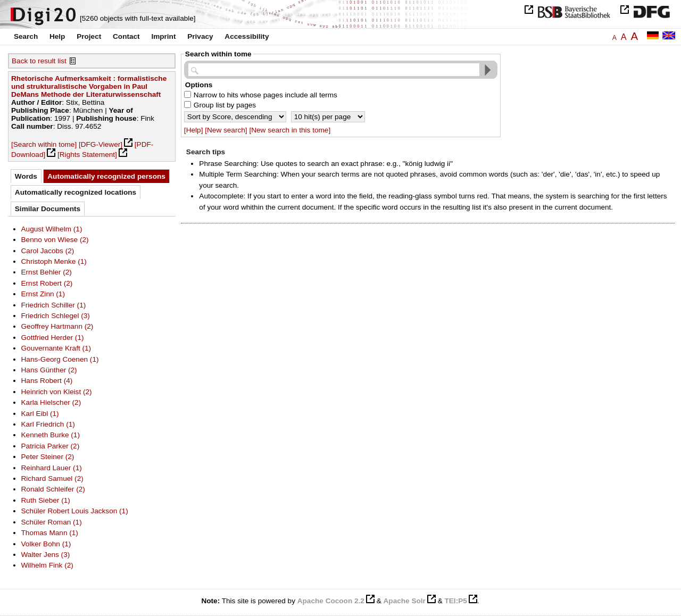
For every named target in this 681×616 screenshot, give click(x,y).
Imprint (163, 36)
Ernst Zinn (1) (43, 294)
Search (26, 36)
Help (57, 36)
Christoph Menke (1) (54, 261)
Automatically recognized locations (76, 192)
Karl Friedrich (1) (48, 424)
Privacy (200, 36)
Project (89, 36)
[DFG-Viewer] (101, 144)
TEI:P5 (455, 601)
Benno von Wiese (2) (55, 240)
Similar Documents (48, 209)
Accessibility (247, 36)
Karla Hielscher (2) (51, 402)
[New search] (226, 130)
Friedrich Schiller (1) (54, 305)
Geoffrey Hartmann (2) (57, 326)
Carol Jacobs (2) (48, 251)
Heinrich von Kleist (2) (57, 392)
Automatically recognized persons (106, 176)
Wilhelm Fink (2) (47, 565)
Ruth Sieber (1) (46, 500)
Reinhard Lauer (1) (52, 468)
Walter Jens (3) (46, 555)
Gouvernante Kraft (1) (56, 348)
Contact (126, 36)
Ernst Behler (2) (47, 272)
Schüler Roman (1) (52, 522)
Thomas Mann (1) (50, 533)
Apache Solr (405, 601)
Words (26, 176)
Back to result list (39, 61)
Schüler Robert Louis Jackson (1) (75, 511)
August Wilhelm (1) (52, 229)
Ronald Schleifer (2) (53, 489)
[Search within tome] (44, 144)
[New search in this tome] (290, 130)
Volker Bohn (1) (46, 544)
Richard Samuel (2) (52, 478)
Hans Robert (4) (47, 381)
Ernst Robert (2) (47, 283)
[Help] (194, 130)
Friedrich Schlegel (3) (56, 316)
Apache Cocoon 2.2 (331, 601)
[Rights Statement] (87, 155)
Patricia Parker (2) (51, 446)
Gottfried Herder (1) (53, 338)
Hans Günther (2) (49, 370)
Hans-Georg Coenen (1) (60, 359)
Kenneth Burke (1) (51, 435)
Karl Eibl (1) (40, 414)
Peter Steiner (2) (48, 457)
